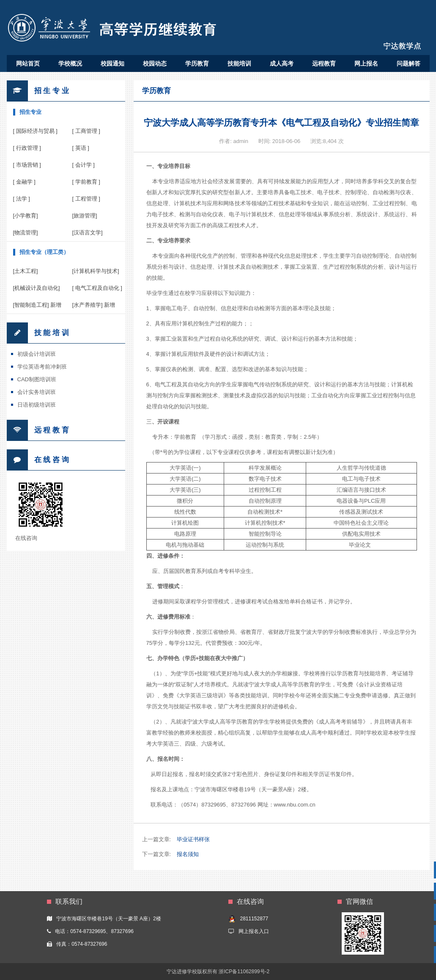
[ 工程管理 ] (86, 199)
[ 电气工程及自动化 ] (97, 288)
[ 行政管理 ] (27, 148)
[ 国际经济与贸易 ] (35, 131)
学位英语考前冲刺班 (42, 367)
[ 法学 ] (22, 199)
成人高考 (282, 63)
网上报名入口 (254, 931)
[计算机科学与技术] (96, 271)
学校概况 (70, 63)
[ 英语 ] (81, 148)
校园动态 (155, 63)
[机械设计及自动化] (37, 288)
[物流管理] (26, 233)
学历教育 (197, 63)
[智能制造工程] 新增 (37, 305)
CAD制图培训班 (37, 379)
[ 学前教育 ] (86, 182)
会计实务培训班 (37, 392)
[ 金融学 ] (24, 182)
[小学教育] (26, 216)
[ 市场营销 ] (27, 165)
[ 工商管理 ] (86, 131)
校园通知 (112, 63)
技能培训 (239, 63)
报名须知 (188, 854)
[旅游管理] (85, 216)
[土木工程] (26, 271)
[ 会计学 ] (84, 165)
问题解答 (409, 63)
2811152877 (254, 919)
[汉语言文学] (88, 233)
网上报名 (366, 63)
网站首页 (28, 63)
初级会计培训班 (37, 354)
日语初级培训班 (37, 405)
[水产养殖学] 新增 (94, 305)
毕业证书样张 (193, 839)
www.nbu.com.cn (295, 805)
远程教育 (324, 63)
